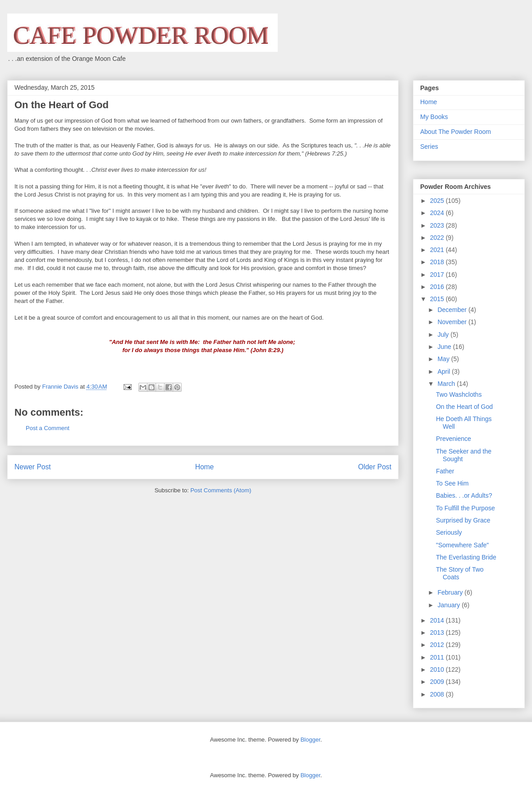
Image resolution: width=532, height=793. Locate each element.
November (453, 322)
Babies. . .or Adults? (464, 495)
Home (205, 467)
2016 (438, 287)
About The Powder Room (456, 132)
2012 (438, 645)
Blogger (310, 740)
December (453, 310)
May (444, 359)
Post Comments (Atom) (221, 490)
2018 (438, 262)
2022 (438, 238)
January (449, 605)
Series (429, 147)
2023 (438, 225)
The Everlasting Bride (466, 557)
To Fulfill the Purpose (465, 508)
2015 (438, 299)
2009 (438, 682)
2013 (438, 633)
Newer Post (33, 467)
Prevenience (454, 439)
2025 (438, 201)
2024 (438, 213)
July (444, 335)
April (445, 371)
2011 (438, 657)
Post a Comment (48, 428)
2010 (438, 669)
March (447, 384)
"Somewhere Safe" (462, 545)
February (451, 592)
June (445, 347)
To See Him (452, 483)
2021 (438, 250)
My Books (434, 117)
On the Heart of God (464, 407)
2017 (438, 275)
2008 (438, 694)
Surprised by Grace (463, 520)
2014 (438, 620)
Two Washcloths (459, 394)
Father (445, 471)
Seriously (449, 532)
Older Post (375, 467)
